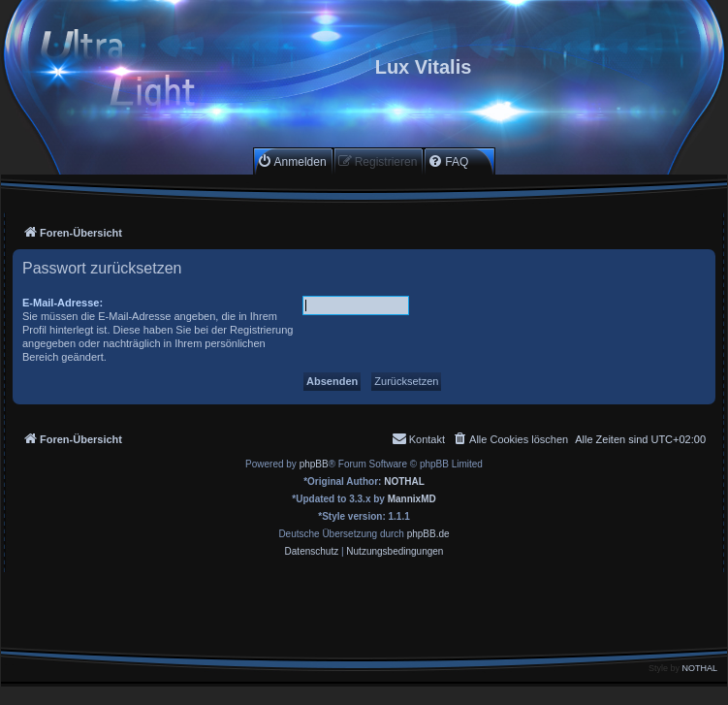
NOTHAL (404, 481)
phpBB (314, 464)
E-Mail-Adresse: (63, 303)
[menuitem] (292, 161)
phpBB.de (428, 534)
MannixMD (412, 499)
